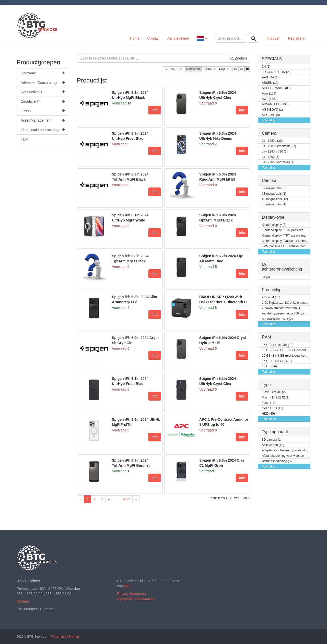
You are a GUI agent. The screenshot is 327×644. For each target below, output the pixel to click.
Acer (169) (269, 94)
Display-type (273, 217)
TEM (25, 139)
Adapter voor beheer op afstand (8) (286, 450)
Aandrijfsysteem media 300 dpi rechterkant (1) (286, 314)
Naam (210, 69)
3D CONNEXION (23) (277, 72)
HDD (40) (268, 414)
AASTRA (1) (270, 78)
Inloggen (274, 38)
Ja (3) (266, 277)
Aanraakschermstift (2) (277, 319)
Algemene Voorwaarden (136, 599)
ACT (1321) (270, 99)
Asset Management (43, 120)
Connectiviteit (43, 92)
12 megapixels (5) (274, 188)
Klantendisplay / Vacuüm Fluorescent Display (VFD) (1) (286, 241)
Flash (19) (269, 403)
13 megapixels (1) (274, 194)
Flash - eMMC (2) (274, 392)
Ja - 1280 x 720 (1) (275, 152)
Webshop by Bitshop (65, 637)
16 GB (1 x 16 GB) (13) (278, 345)
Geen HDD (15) (272, 408)
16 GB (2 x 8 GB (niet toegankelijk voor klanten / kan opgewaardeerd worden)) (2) (286, 356)
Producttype (273, 290)
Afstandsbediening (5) (277, 461)
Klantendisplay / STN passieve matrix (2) (286, 230)
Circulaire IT (43, 101)
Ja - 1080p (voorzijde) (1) (279, 146)
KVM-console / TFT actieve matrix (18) (286, 246)
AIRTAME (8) (271, 115)
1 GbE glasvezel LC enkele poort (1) (286, 303)
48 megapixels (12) (275, 199)
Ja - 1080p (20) (272, 141)
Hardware (43, 73)
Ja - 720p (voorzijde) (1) (278, 162)
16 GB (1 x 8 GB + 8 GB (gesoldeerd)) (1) (286, 350)
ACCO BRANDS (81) (276, 88)
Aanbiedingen (178, 38)
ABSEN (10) (270, 83)
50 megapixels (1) (274, 204)
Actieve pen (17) (273, 445)
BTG (128, 586)
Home (135, 38)
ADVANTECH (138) (275, 104)
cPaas (43, 111)
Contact (153, 38)
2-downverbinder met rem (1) (282, 308)
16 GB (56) (269, 366)
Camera (269, 133)
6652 (126, 499)
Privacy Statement (132, 594)
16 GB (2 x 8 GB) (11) (277, 361)
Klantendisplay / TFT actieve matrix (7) (286, 236)
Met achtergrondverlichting (282, 267)
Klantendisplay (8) (274, 225)
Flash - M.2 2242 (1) (276, 398)
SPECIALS (173, 69)
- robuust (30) (271, 297)
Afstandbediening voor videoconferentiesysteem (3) (286, 456)
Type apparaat (275, 432)
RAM (266, 337)
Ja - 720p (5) (271, 157)
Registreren (297, 38)
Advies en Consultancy (43, 83)
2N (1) (266, 67)
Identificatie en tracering (43, 130)
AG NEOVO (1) (272, 110)
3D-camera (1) (272, 440)
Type (266, 385)
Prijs (225, 69)
